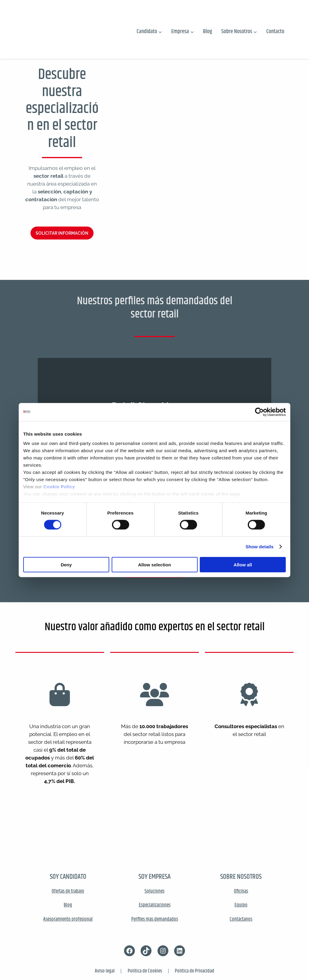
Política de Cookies (145, 971)
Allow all (243, 565)
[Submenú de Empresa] (192, 31)
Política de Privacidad (194, 971)
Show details (260, 547)
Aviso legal (105, 971)
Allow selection (154, 565)
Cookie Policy (59, 487)
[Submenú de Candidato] (160, 31)
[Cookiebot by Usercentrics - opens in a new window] (259, 412)
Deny (66, 565)
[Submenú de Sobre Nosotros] (255, 31)
